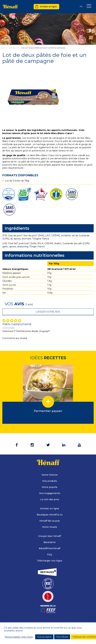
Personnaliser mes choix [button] (19, 637)
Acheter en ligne (48, 7)
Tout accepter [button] (44, 637)
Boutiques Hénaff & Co (50, 515)
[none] (81, 7)
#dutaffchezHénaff (50, 548)
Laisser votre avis (48, 312)
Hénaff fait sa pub (50, 521)
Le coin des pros (50, 499)
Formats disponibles (20, 175)
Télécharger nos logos (50, 561)
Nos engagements (50, 493)
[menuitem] (81, 7)
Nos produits (50, 481)
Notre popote (50, 487)
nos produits (14, 48)
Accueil (3, 48)
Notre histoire (50, 475)
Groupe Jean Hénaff (50, 536)
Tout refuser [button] (62, 637)
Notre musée (50, 527)
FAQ (50, 555)
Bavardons (50, 542)
